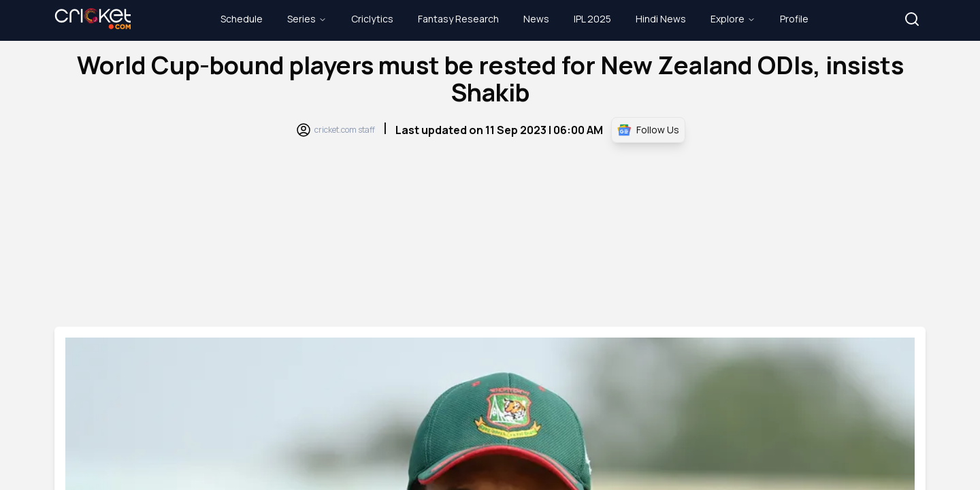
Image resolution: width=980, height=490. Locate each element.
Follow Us (648, 130)
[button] (912, 19)
